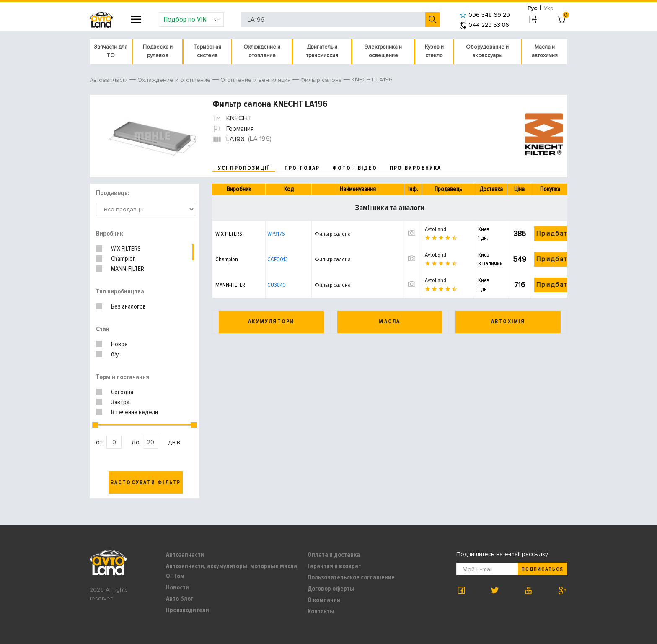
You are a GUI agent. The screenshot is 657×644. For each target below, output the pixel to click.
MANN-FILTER (128, 269)
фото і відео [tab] (355, 168)
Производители (188, 610)
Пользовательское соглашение (351, 577)
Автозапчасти (185, 555)
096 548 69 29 (485, 15)
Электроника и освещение (383, 51)
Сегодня (122, 392)
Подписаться (543, 569)
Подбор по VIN (191, 19)
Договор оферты (331, 589)
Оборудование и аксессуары (487, 51)
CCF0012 (278, 259)
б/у (115, 354)
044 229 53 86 (484, 25)
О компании (324, 600)
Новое (119, 344)
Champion (123, 259)
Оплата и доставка (334, 555)
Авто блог (180, 599)
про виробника (416, 168)
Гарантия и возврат (334, 566)
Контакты (321, 611)
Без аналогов (128, 306)
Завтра (120, 402)
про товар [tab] (302, 168)
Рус (532, 8)
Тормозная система (207, 51)
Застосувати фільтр (146, 483)
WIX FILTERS (126, 249)
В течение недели (135, 412)
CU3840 (277, 285)
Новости (177, 587)
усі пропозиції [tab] (244, 168)
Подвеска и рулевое (158, 51)
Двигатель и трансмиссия (322, 51)
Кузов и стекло (434, 51)
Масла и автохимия (545, 51)
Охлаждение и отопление (262, 51)
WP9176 (276, 234)
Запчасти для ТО (111, 51)
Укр (549, 8)
